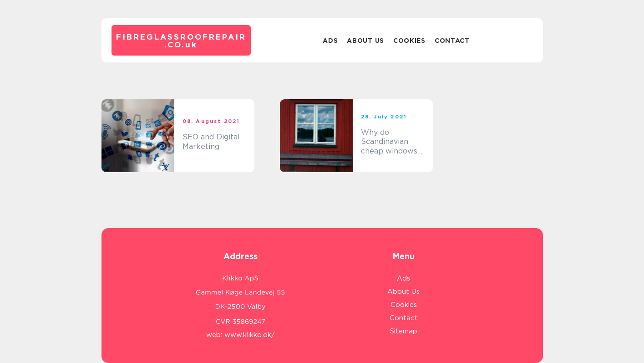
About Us (365, 41)
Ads (330, 41)
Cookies (409, 41)
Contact (452, 41)
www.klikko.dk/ (250, 335)
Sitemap (404, 331)
